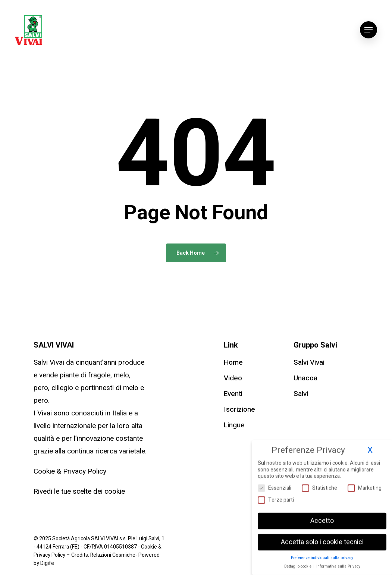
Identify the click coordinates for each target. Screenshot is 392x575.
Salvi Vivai (309, 362)
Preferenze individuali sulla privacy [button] (322, 555)
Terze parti (276, 498)
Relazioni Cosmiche (113, 555)
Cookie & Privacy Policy (70, 471)
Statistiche (319, 486)
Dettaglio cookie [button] (298, 564)
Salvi (301, 394)
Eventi (233, 394)
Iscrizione (239, 409)
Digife (47, 563)
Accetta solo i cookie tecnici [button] (322, 540)
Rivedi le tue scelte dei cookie (79, 491)
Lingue (234, 425)
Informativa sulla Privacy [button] (338, 564)
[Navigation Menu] (369, 30)
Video (233, 378)
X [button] (370, 448)
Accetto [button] (322, 519)
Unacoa (305, 378)
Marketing (365, 486)
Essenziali (275, 486)
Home (233, 362)
